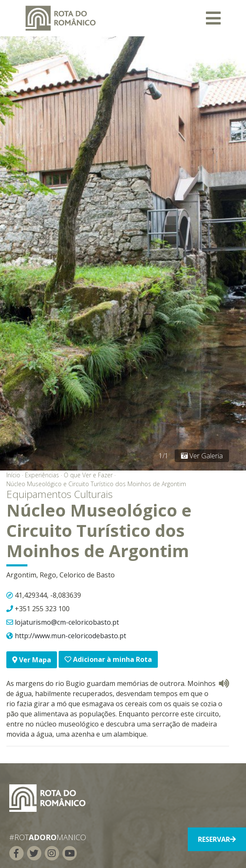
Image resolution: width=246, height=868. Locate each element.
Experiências (42, 475)
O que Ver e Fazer (88, 475)
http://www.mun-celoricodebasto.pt (70, 636)
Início (13, 475)
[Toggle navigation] (213, 18)
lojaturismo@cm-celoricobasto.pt (67, 622)
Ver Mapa (32, 660)
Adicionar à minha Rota (108, 659)
